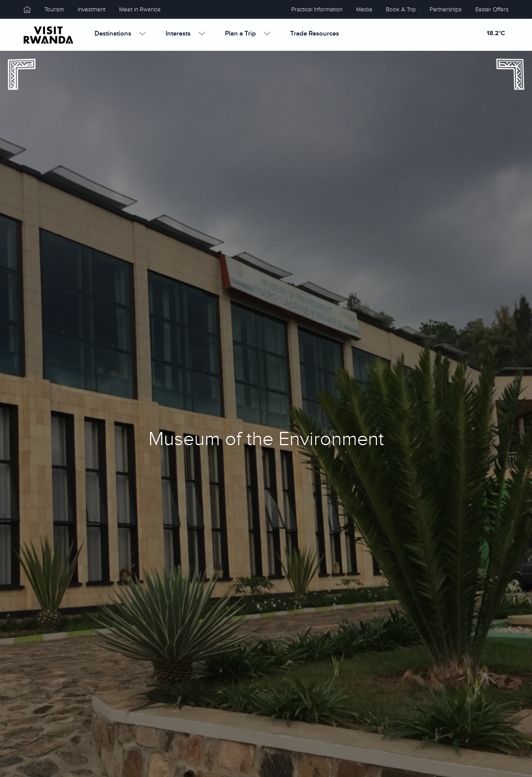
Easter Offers (492, 9)
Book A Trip (401, 9)
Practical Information (317, 9)
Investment (92, 9)
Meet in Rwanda (140, 9)
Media (364, 9)
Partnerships (446, 9)
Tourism (54, 9)
